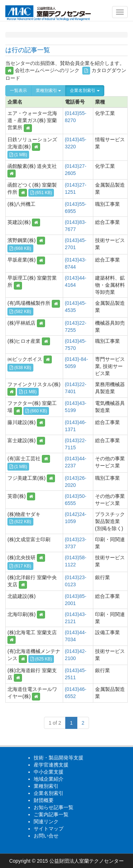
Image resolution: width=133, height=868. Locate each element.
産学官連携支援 (51, 765)
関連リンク (46, 822)
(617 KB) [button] (20, 566)
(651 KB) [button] (41, 193)
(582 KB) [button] (20, 312)
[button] (28, 128)
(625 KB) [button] (41, 659)
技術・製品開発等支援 (59, 758)
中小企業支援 (49, 772)
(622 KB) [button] (20, 522)
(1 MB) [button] (18, 155)
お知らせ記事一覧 (54, 807)
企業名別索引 (85, 90)
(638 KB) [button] (20, 368)
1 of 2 (55, 723)
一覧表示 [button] (18, 90)
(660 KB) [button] (36, 411)
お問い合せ (46, 836)
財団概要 (44, 800)
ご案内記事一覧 (51, 814)
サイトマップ (49, 829)
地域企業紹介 (49, 779)
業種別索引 (48, 90)
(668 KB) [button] (20, 248)
